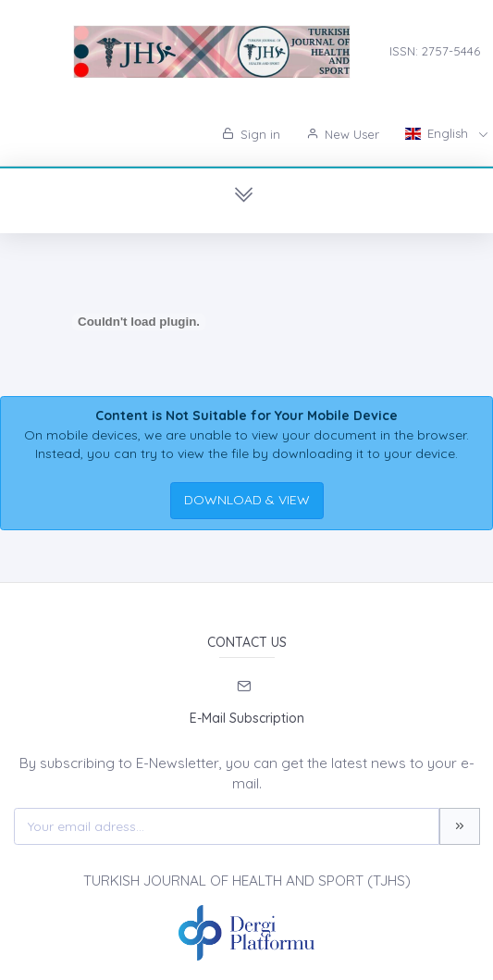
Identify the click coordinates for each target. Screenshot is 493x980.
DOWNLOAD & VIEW (247, 500)
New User (343, 134)
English (438, 133)
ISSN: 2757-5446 (435, 51)
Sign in (251, 134)
